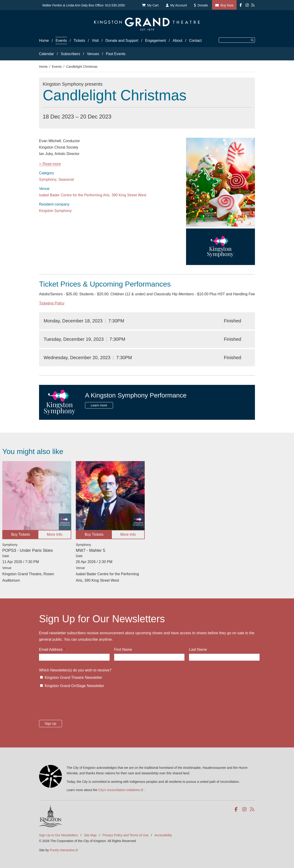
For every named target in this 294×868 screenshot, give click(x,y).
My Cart (153, 5)
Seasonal (66, 179)
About (178, 41)
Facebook (237, 809)
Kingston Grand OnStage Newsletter (74, 686)
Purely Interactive (64, 850)
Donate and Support (122, 41)
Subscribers (70, 54)
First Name (123, 650)
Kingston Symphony (55, 211)
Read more (52, 164)
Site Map (90, 835)
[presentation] (74, 705)
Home (44, 41)
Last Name (198, 650)
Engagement (156, 41)
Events (61, 41)
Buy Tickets (21, 534)
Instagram (245, 809)
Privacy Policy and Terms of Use (125, 835)
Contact (195, 41)
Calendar (47, 54)
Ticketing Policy (52, 303)
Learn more (99, 405)
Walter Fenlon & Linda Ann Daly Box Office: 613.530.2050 (84, 5)
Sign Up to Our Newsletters (59, 835)
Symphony (48, 179)
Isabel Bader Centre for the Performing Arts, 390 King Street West (93, 195)
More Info (55, 534)
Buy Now (227, 5)
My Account (178, 5)
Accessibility (163, 835)
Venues (93, 54)
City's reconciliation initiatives (121, 790)
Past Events (116, 54)
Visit (95, 41)
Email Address (51, 650)
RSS (253, 809)
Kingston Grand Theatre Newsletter (73, 678)
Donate (203, 5)
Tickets (79, 41)
